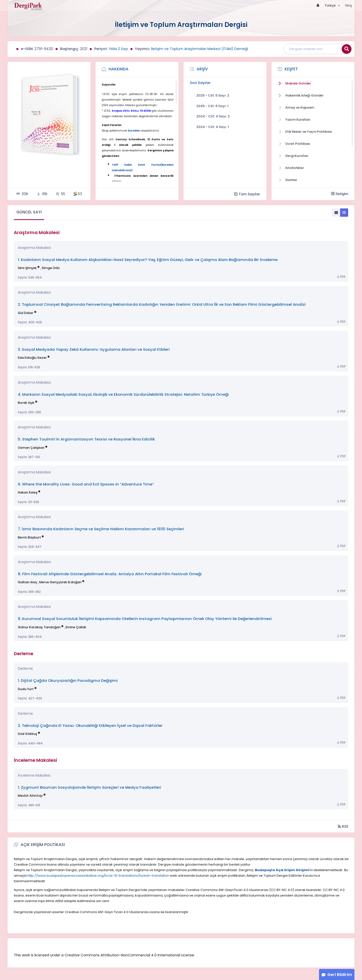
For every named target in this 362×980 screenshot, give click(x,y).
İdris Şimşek (27, 268)
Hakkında (119, 69)
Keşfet (291, 69)
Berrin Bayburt (29, 537)
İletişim (340, 194)
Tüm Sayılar (247, 194)
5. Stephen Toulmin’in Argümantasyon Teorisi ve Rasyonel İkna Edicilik (86, 439)
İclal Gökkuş (28, 734)
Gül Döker (26, 313)
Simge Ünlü (51, 268)
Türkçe (330, 5)
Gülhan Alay (28, 582)
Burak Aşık (26, 403)
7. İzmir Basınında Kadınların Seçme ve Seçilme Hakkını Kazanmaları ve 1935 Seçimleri (101, 529)
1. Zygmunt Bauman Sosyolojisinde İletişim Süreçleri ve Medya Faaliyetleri (89, 787)
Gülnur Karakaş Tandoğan (39, 627)
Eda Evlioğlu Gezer (32, 358)
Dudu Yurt (26, 689)
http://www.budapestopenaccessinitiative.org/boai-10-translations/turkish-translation (98, 876)
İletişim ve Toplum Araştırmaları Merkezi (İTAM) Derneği (199, 49)
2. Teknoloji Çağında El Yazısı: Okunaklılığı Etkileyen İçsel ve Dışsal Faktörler (90, 725)
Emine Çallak (76, 627)
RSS (343, 826)
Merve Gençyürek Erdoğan (60, 582)
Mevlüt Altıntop (30, 796)
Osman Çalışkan (31, 448)
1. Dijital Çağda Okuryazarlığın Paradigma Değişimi (68, 680)
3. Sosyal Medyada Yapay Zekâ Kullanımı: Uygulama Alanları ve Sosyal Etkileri (94, 349)
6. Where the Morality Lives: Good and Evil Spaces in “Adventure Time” (86, 484)
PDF (341, 277)
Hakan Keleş (28, 492)
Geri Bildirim (340, 975)
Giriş (348, 5)
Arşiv (202, 69)
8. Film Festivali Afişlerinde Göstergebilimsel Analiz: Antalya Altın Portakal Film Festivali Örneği (110, 574)
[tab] (29, 213)
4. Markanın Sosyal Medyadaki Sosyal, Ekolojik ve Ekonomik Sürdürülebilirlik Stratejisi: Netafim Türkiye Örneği (123, 394)
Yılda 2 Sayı (118, 49)
